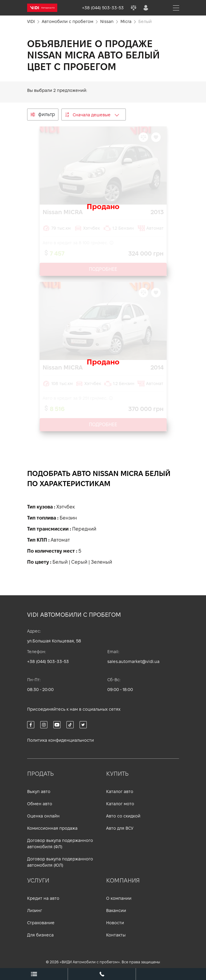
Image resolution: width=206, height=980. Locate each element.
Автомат (60, 540)
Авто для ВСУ (120, 828)
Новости (115, 923)
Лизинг (35, 911)
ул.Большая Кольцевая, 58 (54, 641)
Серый (79, 562)
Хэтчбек (66, 507)
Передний (84, 529)
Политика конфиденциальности (61, 740)
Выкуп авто (39, 792)
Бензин (68, 518)
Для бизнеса (40, 935)
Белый (60, 562)
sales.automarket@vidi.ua (133, 661)
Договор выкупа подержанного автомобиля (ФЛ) (60, 844)
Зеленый (102, 562)
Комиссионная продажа (52, 828)
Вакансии (116, 911)
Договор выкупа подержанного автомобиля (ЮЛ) (60, 862)
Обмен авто (40, 804)
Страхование (41, 923)
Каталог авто (120, 792)
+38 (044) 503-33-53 (48, 661)
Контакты (116, 935)
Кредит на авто (43, 898)
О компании (119, 898)
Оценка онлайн (43, 816)
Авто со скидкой (123, 816)
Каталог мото (120, 804)
